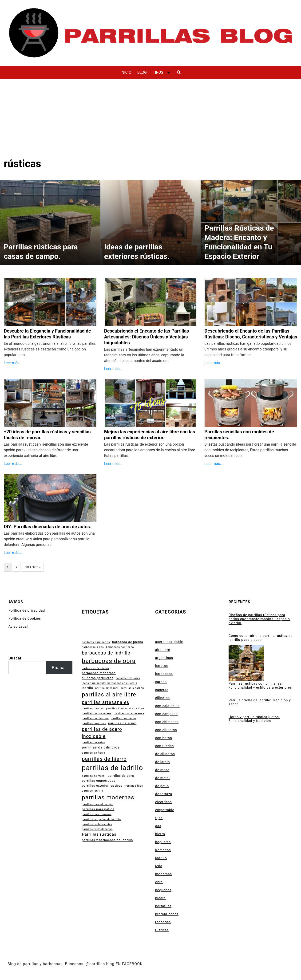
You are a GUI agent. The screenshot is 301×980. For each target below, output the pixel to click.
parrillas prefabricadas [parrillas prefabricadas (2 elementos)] (97, 824)
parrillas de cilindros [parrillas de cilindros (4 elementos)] (101, 747)
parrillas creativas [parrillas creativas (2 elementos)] (94, 723)
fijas (159, 818)
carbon (161, 682)
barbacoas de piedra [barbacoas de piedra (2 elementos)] (95, 668)
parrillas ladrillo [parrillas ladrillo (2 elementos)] (93, 791)
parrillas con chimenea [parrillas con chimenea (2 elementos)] (129, 714)
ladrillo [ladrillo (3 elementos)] (87, 688)
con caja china (167, 706)
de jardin (162, 762)
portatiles (163, 906)
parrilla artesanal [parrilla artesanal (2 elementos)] (107, 688)
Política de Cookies (25, 618)
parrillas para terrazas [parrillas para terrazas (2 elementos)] (97, 814)
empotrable (165, 810)
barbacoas (164, 674)
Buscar (15, 658)
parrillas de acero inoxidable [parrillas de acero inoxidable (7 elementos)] (102, 733)
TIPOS (158, 72)
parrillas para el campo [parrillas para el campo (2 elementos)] (97, 804)
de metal (162, 778)
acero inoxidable (169, 642)
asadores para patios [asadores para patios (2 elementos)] (96, 642)
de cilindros (165, 754)
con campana (166, 714)
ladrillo (161, 858)
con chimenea (167, 722)
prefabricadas (167, 914)
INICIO (126, 72)
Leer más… (13, 363)
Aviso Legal (18, 626)
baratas (162, 666)
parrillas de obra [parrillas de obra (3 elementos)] (121, 776)
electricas (163, 802)
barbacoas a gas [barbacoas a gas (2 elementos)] (93, 647)
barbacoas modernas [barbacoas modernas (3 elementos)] (99, 673)
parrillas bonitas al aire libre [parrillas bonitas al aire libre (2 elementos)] (125, 709)
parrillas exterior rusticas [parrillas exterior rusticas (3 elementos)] (102, 786)
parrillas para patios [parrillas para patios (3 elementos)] (98, 809)
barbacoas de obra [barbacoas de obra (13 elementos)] (109, 661)
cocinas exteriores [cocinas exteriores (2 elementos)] (128, 678)
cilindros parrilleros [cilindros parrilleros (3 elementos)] (98, 678)
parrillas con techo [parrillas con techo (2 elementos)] (123, 718)
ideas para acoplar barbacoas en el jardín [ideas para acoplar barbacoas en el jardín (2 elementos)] (109, 683)
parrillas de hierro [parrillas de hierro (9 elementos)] (104, 759)
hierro (160, 834)
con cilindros (166, 730)
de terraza (164, 794)
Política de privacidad (27, 610)
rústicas (162, 930)
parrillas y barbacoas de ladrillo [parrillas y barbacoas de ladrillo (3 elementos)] (107, 840)
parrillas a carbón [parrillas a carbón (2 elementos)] (132, 688)
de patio (162, 786)
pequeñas (163, 890)
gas (158, 826)
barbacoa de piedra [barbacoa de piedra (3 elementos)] (128, 642)
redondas (163, 922)
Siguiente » (33, 567)
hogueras (163, 842)
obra (159, 882)
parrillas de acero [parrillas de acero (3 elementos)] (122, 723)
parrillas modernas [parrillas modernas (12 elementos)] (108, 797)
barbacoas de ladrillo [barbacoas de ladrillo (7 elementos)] (106, 653)
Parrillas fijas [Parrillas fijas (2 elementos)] (134, 786)
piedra (160, 898)
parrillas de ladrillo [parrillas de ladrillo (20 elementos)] (112, 768)
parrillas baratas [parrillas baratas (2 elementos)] (93, 709)
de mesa (162, 770)
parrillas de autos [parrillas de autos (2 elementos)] (94, 742)
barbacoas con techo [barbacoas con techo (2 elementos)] (120, 647)
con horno (164, 738)
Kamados (163, 850)
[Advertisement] (150, 122)
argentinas (164, 658)
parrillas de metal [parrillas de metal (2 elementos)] (94, 776)
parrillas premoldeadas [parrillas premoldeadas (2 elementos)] (97, 829)
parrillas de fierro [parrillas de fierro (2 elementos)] (93, 753)
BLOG (142, 72)
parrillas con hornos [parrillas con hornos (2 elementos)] (95, 718)
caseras (162, 690)
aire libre (163, 650)
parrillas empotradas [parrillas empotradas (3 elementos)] (99, 781)
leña (159, 866)
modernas (164, 874)
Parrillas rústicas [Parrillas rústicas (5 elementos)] (99, 834)
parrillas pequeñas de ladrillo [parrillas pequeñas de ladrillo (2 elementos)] (101, 819)
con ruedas (164, 746)
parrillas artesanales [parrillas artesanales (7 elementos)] (106, 702)
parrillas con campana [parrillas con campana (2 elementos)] (97, 714)
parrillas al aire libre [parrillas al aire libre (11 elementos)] (109, 695)
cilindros (162, 698)
